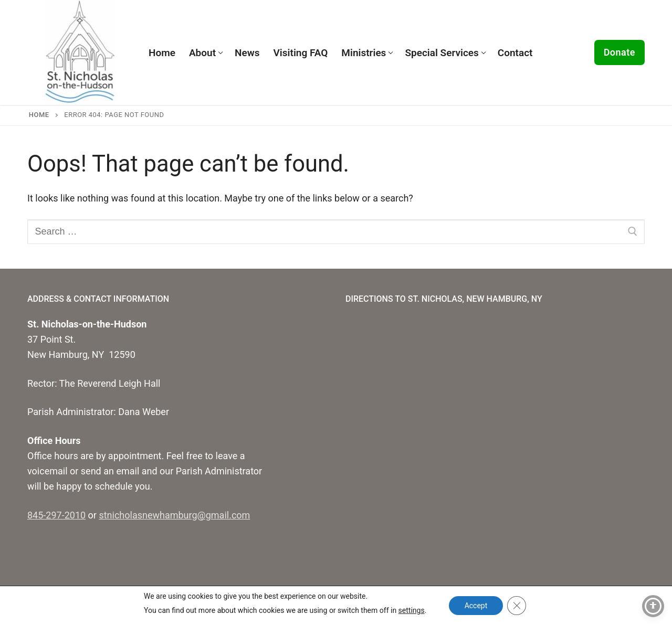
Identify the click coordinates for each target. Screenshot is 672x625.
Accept (476, 606)
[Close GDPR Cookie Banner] (517, 606)
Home (39, 115)
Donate (619, 52)
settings (411, 610)
